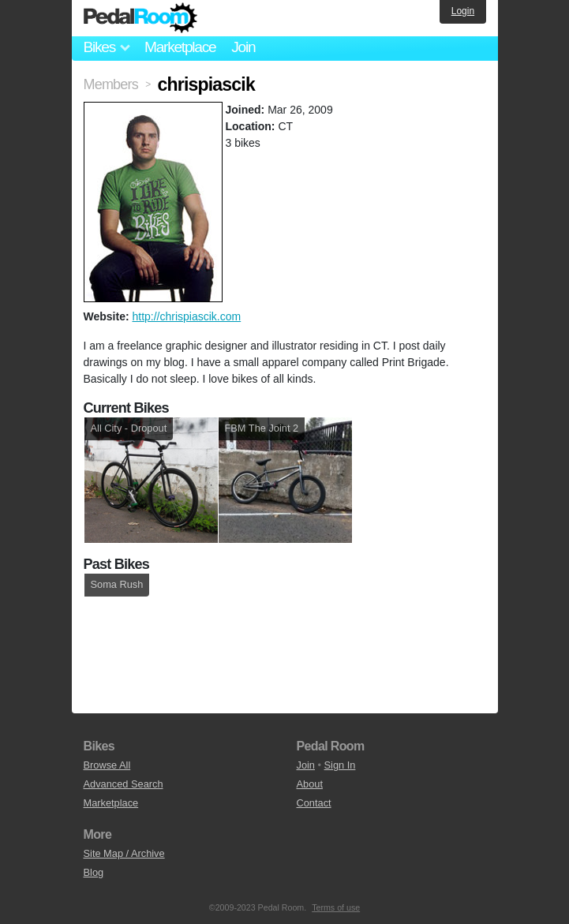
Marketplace (180, 47)
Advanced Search (124, 784)
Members (111, 84)
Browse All (107, 765)
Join (243, 47)
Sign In (340, 765)
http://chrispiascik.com (186, 316)
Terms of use (336, 907)
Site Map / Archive (124, 853)
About (310, 784)
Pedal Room (140, 18)
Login (463, 11)
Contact (314, 803)
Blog (94, 872)
